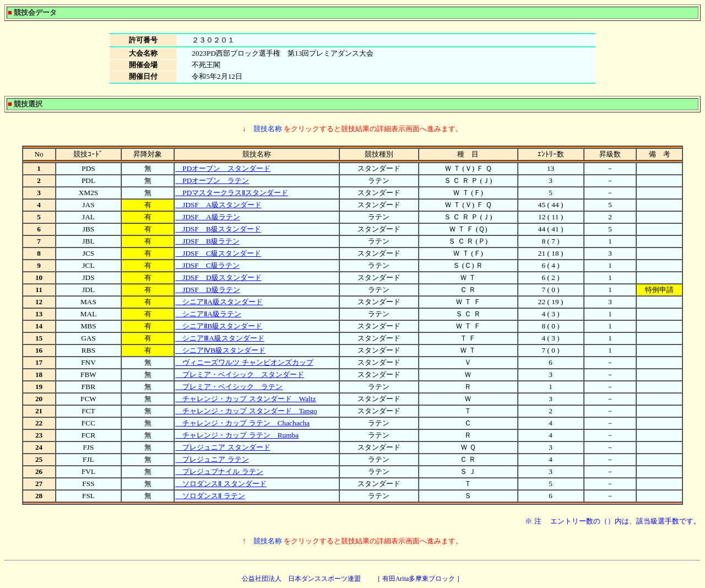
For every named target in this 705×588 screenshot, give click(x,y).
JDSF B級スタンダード (218, 229)
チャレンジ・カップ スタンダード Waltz (245, 399)
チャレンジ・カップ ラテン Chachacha (242, 423)
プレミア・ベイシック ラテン (229, 387)
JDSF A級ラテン (207, 217)
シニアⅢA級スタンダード (220, 338)
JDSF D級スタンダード (218, 277)
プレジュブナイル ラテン (219, 471)
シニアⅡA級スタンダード (219, 302)
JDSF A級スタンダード (218, 205)
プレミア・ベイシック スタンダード (240, 374)
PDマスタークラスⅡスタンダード (232, 193)
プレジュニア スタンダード (223, 447)
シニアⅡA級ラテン (208, 314)
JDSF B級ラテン (207, 241)
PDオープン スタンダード (223, 168)
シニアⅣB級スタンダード (220, 350)
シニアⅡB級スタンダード (219, 326)
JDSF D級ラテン (207, 290)
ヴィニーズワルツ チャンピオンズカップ (244, 362)
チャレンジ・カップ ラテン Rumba (237, 435)
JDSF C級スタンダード (218, 253)
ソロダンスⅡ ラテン (210, 496)
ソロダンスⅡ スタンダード (221, 484)
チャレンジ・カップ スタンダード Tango (246, 411)
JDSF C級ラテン (207, 265)
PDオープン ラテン (212, 180)
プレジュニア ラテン (212, 459)
